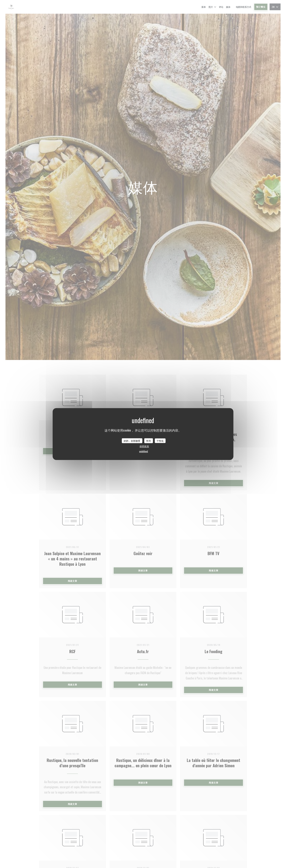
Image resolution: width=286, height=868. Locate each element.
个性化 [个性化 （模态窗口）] (160, 440)
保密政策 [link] (144, 446)
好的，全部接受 (132, 440)
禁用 (148, 440)
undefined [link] (144, 451)
